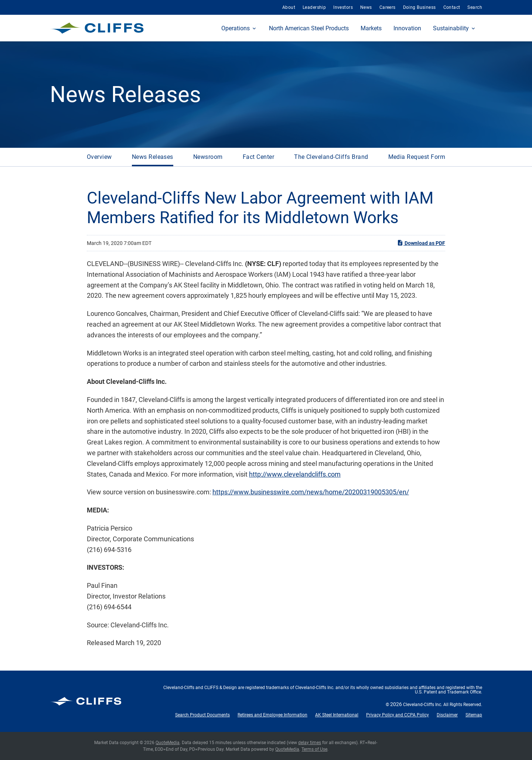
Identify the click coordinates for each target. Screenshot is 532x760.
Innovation (407, 28)
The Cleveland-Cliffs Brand (331, 157)
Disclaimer (447, 715)
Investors (343, 7)
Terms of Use (314, 749)
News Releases (153, 157)
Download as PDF (421, 243)
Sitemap (474, 715)
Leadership (314, 7)
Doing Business (420, 7)
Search (475, 7)
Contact (452, 7)
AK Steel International (337, 715)
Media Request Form (417, 157)
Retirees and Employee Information (272, 715)
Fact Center (258, 157)
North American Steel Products (309, 28)
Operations (236, 28)
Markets (371, 28)
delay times (310, 743)
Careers (388, 7)
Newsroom (208, 157)
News (366, 7)
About (289, 7)
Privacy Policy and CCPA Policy (398, 715)
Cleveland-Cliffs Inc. (423, 705)
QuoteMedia (168, 743)
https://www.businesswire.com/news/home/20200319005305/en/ (311, 492)
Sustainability (451, 28)
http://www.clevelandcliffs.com (295, 474)
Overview (99, 157)
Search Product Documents (202, 715)
